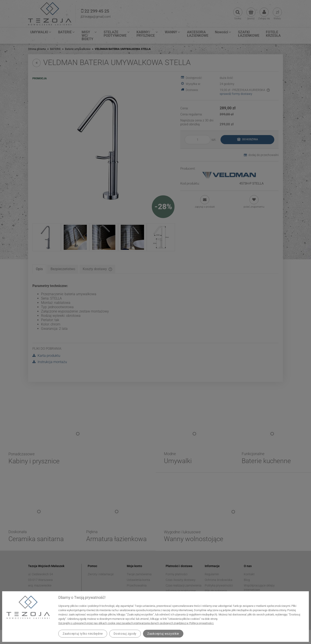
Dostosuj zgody (125, 634)
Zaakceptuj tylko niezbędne (83, 634)
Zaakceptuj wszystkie (163, 634)
